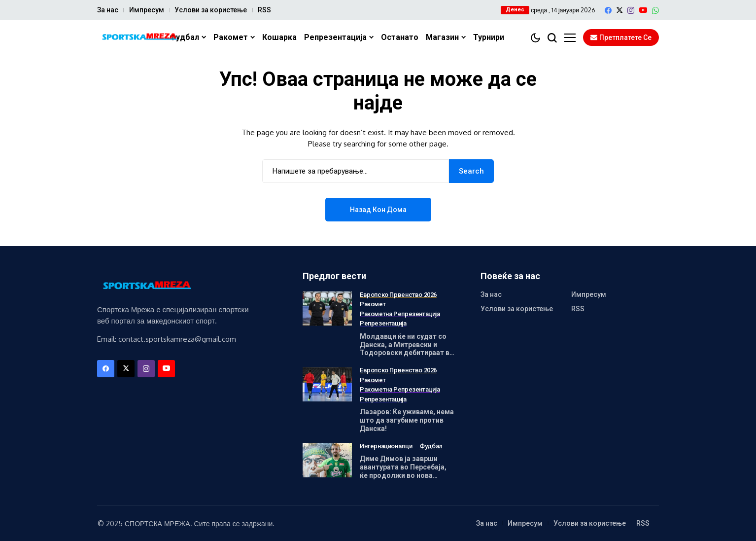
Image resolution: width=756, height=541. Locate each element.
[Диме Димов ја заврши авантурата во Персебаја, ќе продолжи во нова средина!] (327, 460)
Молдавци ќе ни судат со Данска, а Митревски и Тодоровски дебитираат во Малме (407, 349)
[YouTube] (643, 10)
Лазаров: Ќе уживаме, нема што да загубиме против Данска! (407, 420)
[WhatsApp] (655, 10)
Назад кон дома (378, 210)
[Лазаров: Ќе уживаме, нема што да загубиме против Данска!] (327, 384)
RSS (264, 10)
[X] (619, 10)
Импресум (147, 10)
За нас (108, 10)
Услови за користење (211, 10)
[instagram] (631, 10)
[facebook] (608, 10)
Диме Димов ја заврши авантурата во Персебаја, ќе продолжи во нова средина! (403, 471)
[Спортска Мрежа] (139, 38)
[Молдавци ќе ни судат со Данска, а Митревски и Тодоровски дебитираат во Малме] (327, 309)
